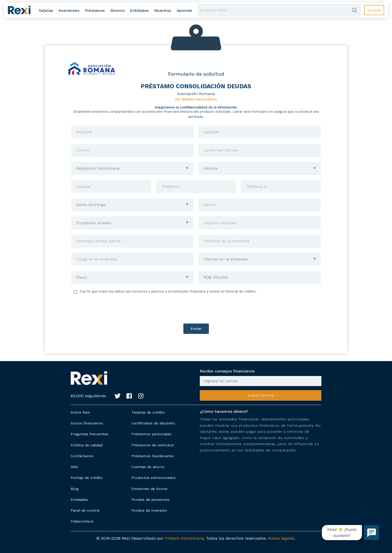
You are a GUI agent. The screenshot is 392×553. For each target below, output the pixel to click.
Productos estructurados (153, 478)
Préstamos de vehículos (153, 445)
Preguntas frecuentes (90, 434)
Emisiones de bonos (149, 489)
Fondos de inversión (149, 510)
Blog (75, 489)
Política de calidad (87, 445)
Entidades (79, 500)
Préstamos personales (151, 434)
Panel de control (85, 510)
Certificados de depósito (153, 423)
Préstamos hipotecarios (153, 456)
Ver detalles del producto (196, 99)
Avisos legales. (282, 538)
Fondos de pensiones (150, 500)
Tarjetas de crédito (148, 412)
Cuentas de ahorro (148, 467)
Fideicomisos (82, 521)
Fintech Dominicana (184, 538)
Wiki (74, 467)
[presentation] (196, 309)
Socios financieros (87, 423)
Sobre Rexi (80, 412)
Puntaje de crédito (87, 478)
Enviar (196, 329)
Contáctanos (82, 456)
